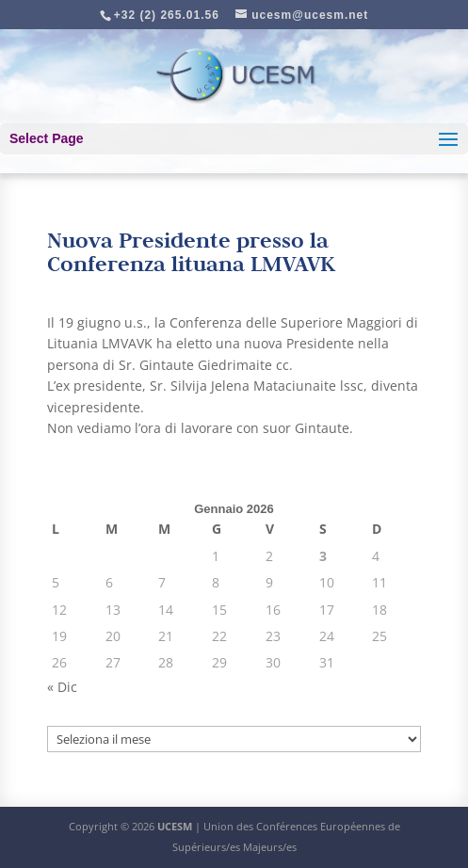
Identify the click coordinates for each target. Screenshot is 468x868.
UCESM (175, 826)
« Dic (62, 687)
